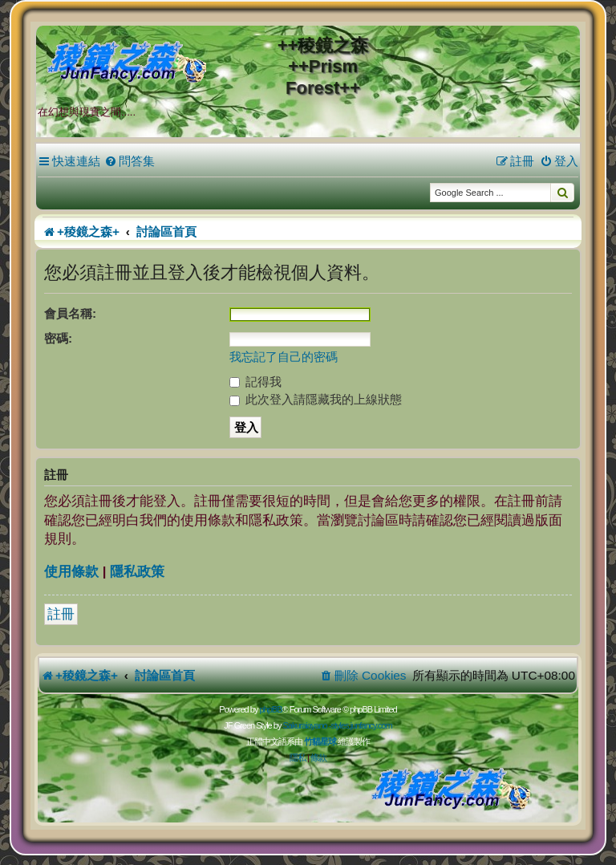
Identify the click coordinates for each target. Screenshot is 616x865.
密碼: (58, 338)
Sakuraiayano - (306, 725)
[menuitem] (130, 161)
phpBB (270, 709)
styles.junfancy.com (361, 725)
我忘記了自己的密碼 (284, 357)
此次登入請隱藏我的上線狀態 (316, 399)
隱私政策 (137, 572)
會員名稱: (70, 313)
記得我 (255, 382)
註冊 (61, 614)
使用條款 (71, 572)
